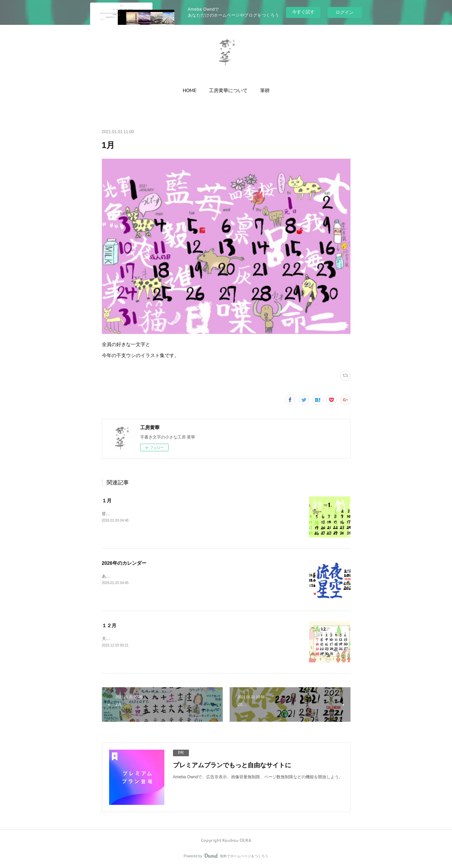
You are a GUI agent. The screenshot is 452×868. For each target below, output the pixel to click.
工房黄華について (228, 90)
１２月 (109, 625)
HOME (190, 90)
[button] (190, 90)
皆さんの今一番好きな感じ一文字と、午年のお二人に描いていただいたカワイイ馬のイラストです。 (195, 514)
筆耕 (265, 90)
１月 (107, 501)
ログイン (345, 12)
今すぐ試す (303, 12)
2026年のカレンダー (124, 563)
